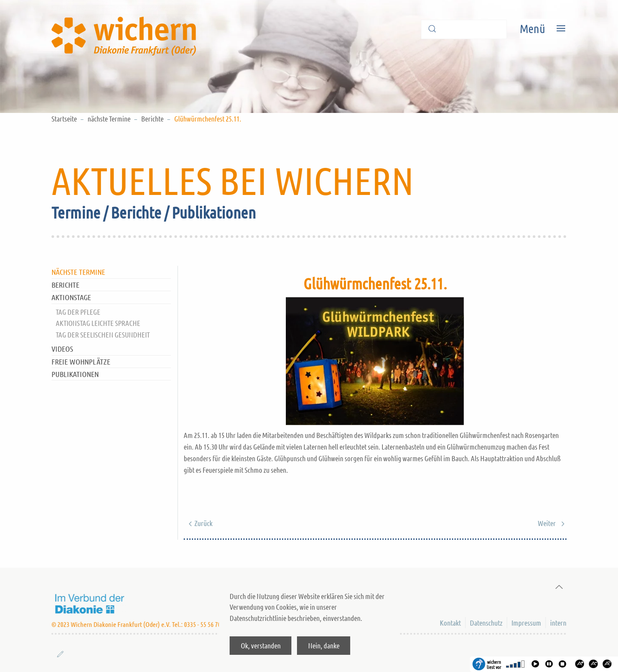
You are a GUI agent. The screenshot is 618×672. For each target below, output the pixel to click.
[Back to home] (127, 29)
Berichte (152, 119)
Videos (62, 349)
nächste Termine (109, 119)
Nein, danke (324, 645)
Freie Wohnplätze (81, 362)
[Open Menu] (543, 29)
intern (557, 623)
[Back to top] (557, 587)
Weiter (552, 523)
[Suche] (464, 29)
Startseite (64, 119)
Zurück (198, 523)
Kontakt (450, 623)
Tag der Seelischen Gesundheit (103, 334)
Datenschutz (485, 623)
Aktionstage (71, 297)
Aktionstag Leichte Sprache (98, 323)
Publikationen (75, 374)
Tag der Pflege (78, 312)
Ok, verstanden (261, 645)
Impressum (526, 623)
